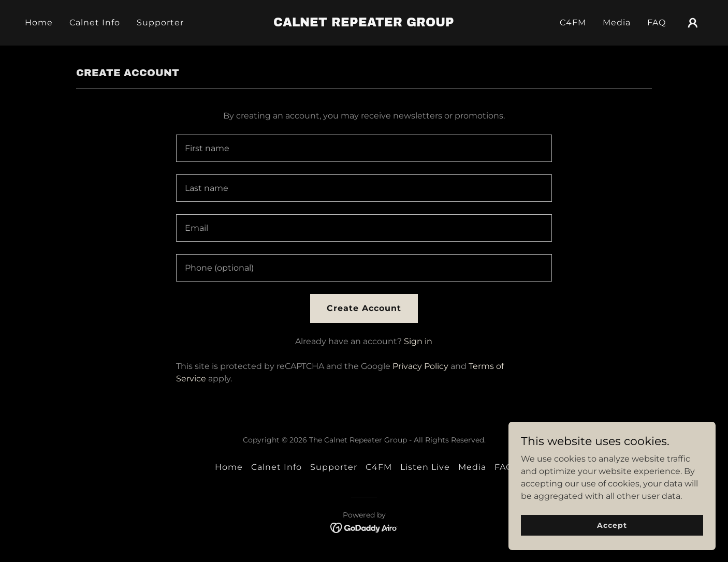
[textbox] (364, 148)
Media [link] (617, 23)
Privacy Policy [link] (420, 366)
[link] (364, 24)
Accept (612, 525)
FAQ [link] (657, 23)
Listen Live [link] (425, 467)
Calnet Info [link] (95, 23)
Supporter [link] (160, 23)
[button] (693, 23)
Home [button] (229, 467)
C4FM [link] (573, 23)
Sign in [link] (418, 341)
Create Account (364, 308)
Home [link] (39, 23)
